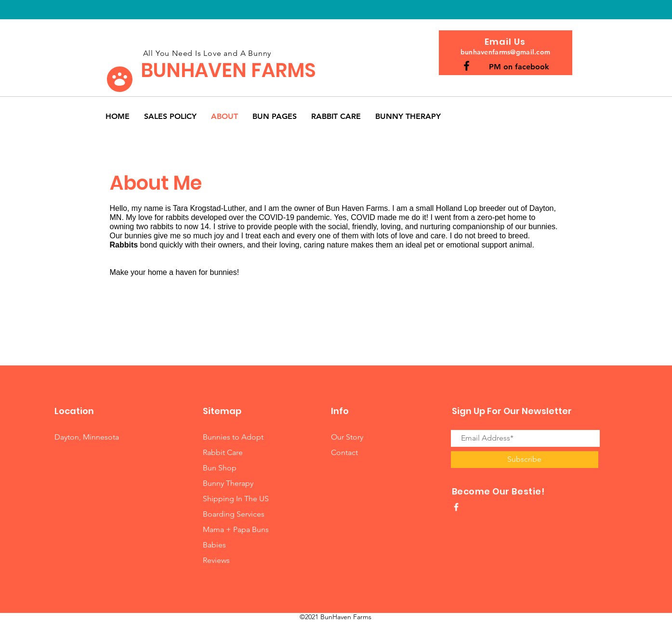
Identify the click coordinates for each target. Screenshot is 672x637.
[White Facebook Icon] (456, 507)
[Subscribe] (525, 460)
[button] (275, 117)
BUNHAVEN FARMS (228, 70)
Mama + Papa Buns (236, 529)
